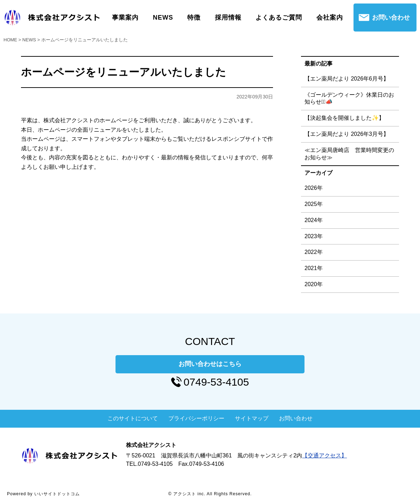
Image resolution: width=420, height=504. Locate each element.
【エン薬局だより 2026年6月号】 (347, 79)
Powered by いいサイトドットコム (43, 494)
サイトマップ (252, 418)
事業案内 (125, 18)
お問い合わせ (391, 18)
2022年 (314, 252)
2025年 (314, 204)
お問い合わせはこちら (210, 364)
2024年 (314, 220)
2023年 (314, 236)
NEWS (163, 18)
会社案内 (330, 18)
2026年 (314, 188)
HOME (10, 40)
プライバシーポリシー (196, 418)
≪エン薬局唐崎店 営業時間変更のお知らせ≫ (349, 154)
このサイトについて (133, 418)
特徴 (194, 18)
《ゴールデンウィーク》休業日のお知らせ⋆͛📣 (349, 98)
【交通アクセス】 (324, 455)
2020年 (314, 284)
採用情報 (228, 18)
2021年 (314, 268)
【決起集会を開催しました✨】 (344, 118)
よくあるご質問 (279, 18)
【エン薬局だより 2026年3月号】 (347, 134)
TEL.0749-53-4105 (149, 464)
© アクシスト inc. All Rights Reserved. (210, 494)
